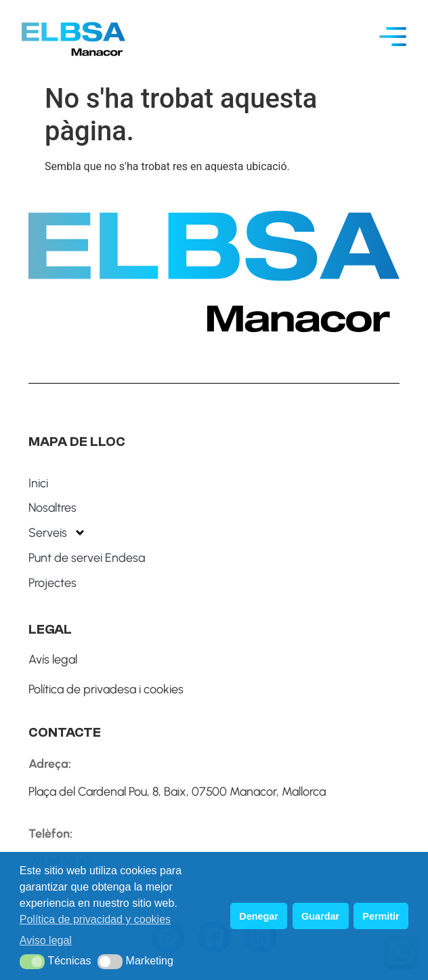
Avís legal (53, 659)
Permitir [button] (381, 916)
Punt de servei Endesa (87, 558)
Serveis (57, 533)
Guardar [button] (320, 916)
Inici (38, 483)
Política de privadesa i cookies (106, 689)
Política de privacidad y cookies (95, 919)
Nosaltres (52, 508)
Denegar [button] (259, 916)
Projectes (52, 583)
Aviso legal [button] (46, 940)
